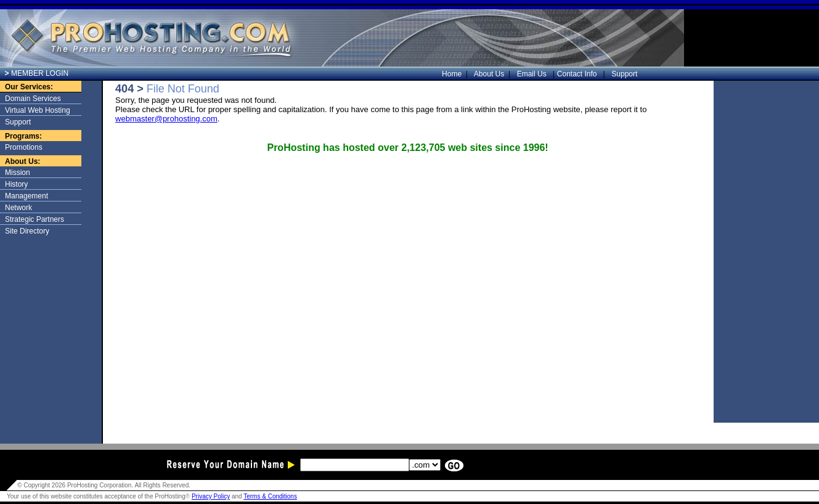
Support (623, 74)
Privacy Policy (211, 496)
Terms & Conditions (270, 496)
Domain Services (33, 99)
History (16, 184)
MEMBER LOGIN (37, 73)
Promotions (24, 147)
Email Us (533, 74)
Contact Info (578, 74)
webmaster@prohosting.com (166, 119)
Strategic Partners (35, 219)
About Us (492, 74)
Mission (18, 173)
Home (455, 74)
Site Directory (27, 231)
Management (26, 196)
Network (18, 208)
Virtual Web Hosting (38, 110)
